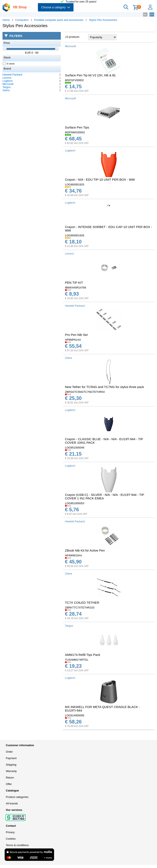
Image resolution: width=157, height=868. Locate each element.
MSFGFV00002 (74, 80)
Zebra (6, 90)
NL (145, 14)
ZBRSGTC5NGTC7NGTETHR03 (85, 392)
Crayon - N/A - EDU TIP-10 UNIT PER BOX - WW (100, 180)
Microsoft (8, 84)
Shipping (11, 765)
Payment (11, 758)
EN (152, 14)
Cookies (11, 839)
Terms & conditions (17, 845)
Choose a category (56, 7)
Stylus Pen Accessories (103, 20)
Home (6, 20)
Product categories (17, 797)
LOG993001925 (75, 185)
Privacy (10, 832)
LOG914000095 (75, 715)
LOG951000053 (75, 503)
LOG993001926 (75, 235)
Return (10, 778)
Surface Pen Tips (77, 127)
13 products (72, 37)
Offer (9, 784)
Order (9, 752)
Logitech (8, 81)
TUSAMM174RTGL (77, 660)
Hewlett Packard (12, 75)
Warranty (11, 771)
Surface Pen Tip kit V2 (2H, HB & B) (90, 75)
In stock (9, 64)
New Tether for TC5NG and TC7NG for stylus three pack (104, 387)
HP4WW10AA (74, 555)
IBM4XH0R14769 (75, 288)
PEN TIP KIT (74, 283)
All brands (12, 803)
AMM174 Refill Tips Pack (83, 655)
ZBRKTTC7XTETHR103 (80, 608)
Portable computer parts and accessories (59, 20)
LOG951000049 (75, 448)
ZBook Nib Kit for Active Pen (85, 550)
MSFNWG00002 (75, 132)
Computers (22, 20)
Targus (7, 87)
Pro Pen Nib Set (76, 335)
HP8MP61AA (73, 340)
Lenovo (7, 78)
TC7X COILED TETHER (82, 603)
